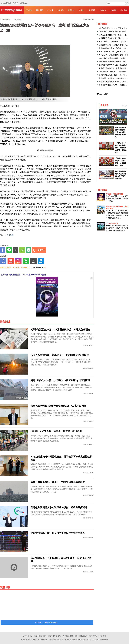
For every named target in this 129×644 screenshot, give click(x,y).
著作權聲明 (93, 636)
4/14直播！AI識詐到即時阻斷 (114, 194)
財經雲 (12, 10)
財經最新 (39, 10)
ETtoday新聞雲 (5, 1)
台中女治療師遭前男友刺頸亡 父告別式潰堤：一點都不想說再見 (121, 132)
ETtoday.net (70, 640)
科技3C (82, 10)
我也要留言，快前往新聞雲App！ (47, 622)
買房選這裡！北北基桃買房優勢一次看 (113, 55)
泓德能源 (10, 235)
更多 (124, 106)
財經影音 (92, 10)
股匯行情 (71, 10)
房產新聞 (113, 10)
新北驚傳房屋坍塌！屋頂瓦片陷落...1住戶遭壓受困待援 (121, 175)
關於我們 (43, 636)
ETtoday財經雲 (102, 94)
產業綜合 (103, 10)
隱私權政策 (83, 636)
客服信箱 (66, 636)
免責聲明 (103, 636)
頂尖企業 (50, 10)
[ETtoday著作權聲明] (36, 267)
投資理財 (29, 10)
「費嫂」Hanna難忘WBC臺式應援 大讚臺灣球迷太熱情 (121, 162)
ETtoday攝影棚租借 (112, 223)
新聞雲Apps (24, 1)
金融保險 (61, 10)
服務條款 (74, 636)
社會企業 (124, 10)
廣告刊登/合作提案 (54, 636)
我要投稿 (26, 636)
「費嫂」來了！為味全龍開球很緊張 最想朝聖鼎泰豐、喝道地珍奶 (121, 148)
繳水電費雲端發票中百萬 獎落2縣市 (113, 65)
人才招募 (34, 636)
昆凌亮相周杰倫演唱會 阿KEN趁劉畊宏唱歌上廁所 (24, 275)
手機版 (15, 1)
